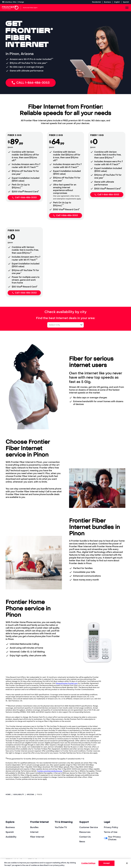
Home (8, 795)
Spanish (126, 2)
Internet (34, 832)
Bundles (34, 827)
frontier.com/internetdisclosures (50, 771)
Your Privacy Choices (112, 838)
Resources (85, 832)
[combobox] (63, 325)
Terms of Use (111, 832)
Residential (96, 2)
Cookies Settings (88, 863)
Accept (107, 863)
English (117, 2)
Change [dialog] (21, 2)
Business (108, 2)
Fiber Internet (37, 837)
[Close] (127, 863)
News (82, 842)
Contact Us (85, 837)
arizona (30, 795)
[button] (81, 325)
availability (19, 795)
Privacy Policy (111, 827)
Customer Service (89, 827)
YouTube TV (61, 827)
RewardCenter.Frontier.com (67, 683)
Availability (11, 837)
